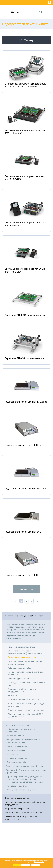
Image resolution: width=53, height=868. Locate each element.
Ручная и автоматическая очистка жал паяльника (26, 673)
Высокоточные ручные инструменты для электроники (26, 705)
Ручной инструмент (15, 736)
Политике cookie (39, 862)
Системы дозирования (17, 758)
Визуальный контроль (17, 746)
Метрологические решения (17, 809)
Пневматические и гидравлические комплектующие (21, 818)
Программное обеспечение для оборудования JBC (22, 690)
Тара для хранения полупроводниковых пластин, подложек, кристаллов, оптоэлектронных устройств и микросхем (25, 779)
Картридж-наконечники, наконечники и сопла (26, 684)
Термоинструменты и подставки (22, 678)
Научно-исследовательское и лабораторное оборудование (25, 803)
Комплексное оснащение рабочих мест (24, 616)
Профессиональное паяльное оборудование (21, 637)
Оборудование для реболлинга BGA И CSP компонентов (25, 715)
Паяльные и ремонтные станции (22, 647)
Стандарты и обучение (17, 786)
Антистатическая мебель (18, 725)
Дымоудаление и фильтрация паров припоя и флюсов (25, 663)
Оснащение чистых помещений (21, 790)
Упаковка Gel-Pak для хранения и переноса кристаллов (26, 771)
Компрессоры (12, 754)
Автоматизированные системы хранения (23, 813)
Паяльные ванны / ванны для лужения (26, 710)
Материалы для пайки (17, 762)
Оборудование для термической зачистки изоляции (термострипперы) (25, 652)
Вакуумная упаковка (16, 750)
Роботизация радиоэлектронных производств (21, 730)
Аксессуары (13, 696)
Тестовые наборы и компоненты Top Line (25, 766)
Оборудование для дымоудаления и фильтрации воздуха (23, 741)
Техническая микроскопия (17, 798)
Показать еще (26, 589)
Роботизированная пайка (20, 668)
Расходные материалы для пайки (23, 700)
